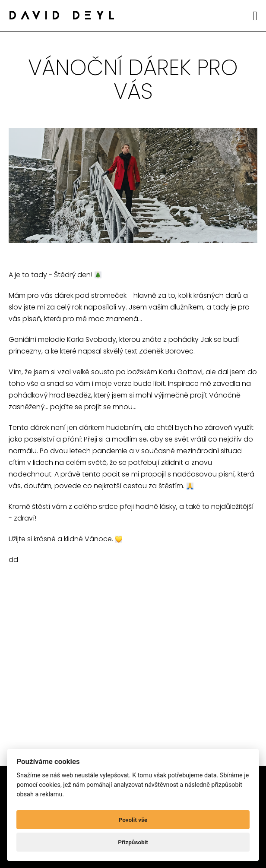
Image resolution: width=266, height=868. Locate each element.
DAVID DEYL (64, 17)
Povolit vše (133, 820)
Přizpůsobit (133, 842)
